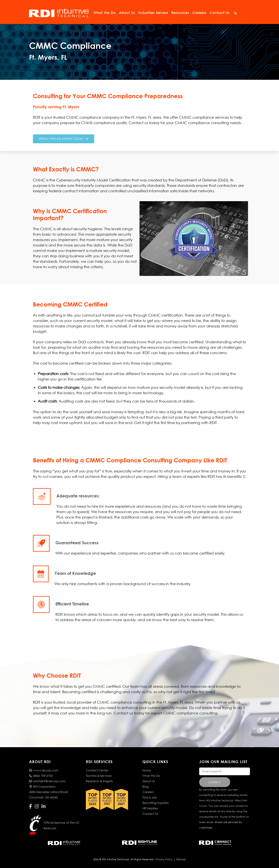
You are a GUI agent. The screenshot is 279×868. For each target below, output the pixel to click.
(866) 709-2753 (41, 776)
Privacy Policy (164, 859)
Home (147, 770)
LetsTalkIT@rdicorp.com (47, 781)
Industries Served (153, 13)
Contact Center (97, 770)
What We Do (105, 13)
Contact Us (220, 13)
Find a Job (150, 797)
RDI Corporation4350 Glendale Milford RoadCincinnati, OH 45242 (49, 792)
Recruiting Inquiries (155, 803)
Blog (146, 786)
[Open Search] (235, 13)
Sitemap (181, 859)
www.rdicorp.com (44, 770)
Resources (180, 13)
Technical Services (99, 776)
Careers (199, 13)
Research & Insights (99, 781)
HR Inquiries (150, 808)
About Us (127, 13)
